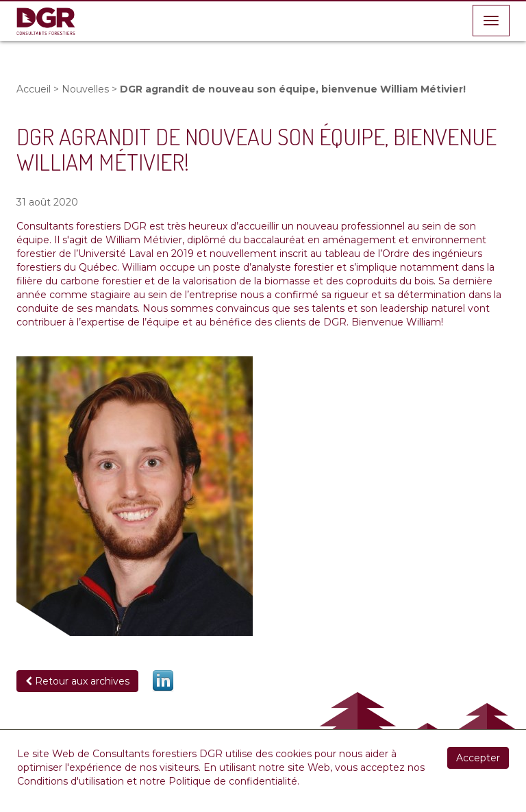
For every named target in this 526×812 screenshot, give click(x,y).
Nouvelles (85, 89)
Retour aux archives (77, 681)
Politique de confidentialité (233, 781)
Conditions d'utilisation (71, 781)
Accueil (34, 89)
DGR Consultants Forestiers (46, 21)
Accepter (478, 758)
